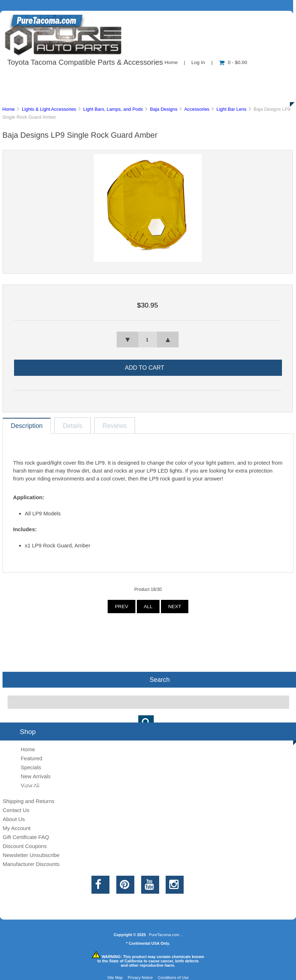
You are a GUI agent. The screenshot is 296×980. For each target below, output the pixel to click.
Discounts (70, 94)
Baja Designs (164, 109)
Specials (31, 767)
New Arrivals (35, 776)
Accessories (197, 109)
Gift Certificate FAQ (26, 837)
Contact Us (181, 77)
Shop (28, 77)
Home (171, 62)
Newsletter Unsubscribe (31, 855)
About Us (72, 77)
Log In (198, 62)
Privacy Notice (140, 977)
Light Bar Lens (231, 109)
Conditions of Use (173, 977)
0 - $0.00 (233, 62)
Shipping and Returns (28, 801)
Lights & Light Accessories (49, 109)
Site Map (115, 977)
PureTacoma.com (164, 935)
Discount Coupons (24, 846)
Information (125, 77)
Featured (31, 758)
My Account (16, 828)
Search (160, 680)
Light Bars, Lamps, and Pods (113, 109)
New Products (241, 77)
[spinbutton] (148, 339)
